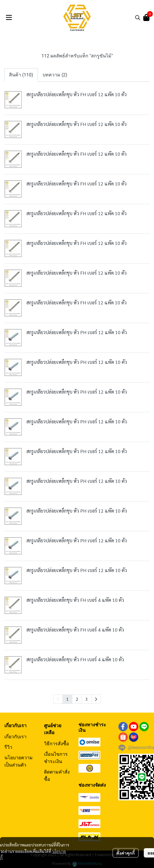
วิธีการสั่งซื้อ (57, 744)
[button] (138, 17)
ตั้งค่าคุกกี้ (126, 853)
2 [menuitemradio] (77, 699)
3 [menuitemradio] (87, 699)
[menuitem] (96, 699)
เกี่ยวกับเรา (15, 737)
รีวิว (8, 747)
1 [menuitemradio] (67, 699)
